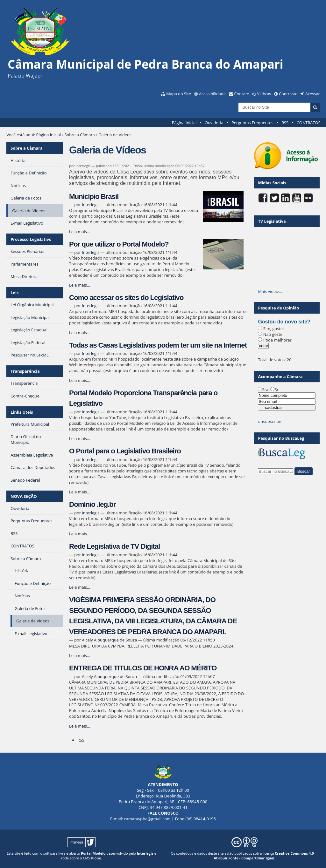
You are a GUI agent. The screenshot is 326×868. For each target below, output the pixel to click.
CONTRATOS (309, 123)
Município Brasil (94, 197)
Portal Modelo (93, 853)
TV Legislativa (272, 221)
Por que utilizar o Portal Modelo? (119, 244)
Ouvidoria (214, 123)
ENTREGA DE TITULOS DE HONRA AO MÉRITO (143, 668)
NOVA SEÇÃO (24, 496)
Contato (242, 94)
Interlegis (91, 205)
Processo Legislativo (31, 239)
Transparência (25, 371)
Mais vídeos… (271, 291)
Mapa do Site (179, 94)
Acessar (313, 94)
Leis (14, 293)
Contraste (288, 94)
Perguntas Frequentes (252, 123)
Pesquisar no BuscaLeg (281, 438)
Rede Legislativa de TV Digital (114, 546)
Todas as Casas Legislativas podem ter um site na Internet (158, 345)
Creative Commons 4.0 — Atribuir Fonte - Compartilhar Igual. (266, 856)
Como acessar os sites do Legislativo (126, 298)
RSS (285, 123)
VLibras (264, 94)
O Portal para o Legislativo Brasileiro (125, 451)
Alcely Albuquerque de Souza (109, 640)
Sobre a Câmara (79, 135)
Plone (96, 858)
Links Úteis (22, 412)
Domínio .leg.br (92, 504)
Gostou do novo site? (284, 322)
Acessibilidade (212, 94)
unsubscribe (269, 421)
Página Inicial (184, 123)
